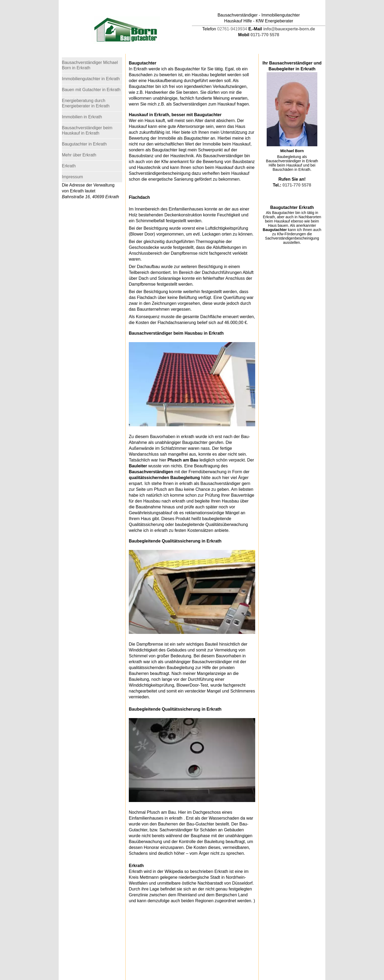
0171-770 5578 (265, 35)
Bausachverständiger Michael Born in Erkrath (90, 65)
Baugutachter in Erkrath (84, 144)
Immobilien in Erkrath (82, 117)
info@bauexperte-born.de (289, 29)
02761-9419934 (232, 29)
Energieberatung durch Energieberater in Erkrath (86, 103)
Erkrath (69, 166)
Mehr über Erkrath (79, 155)
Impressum (72, 177)
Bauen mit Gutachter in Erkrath (91, 90)
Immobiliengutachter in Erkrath (91, 79)
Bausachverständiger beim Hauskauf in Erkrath (87, 130)
